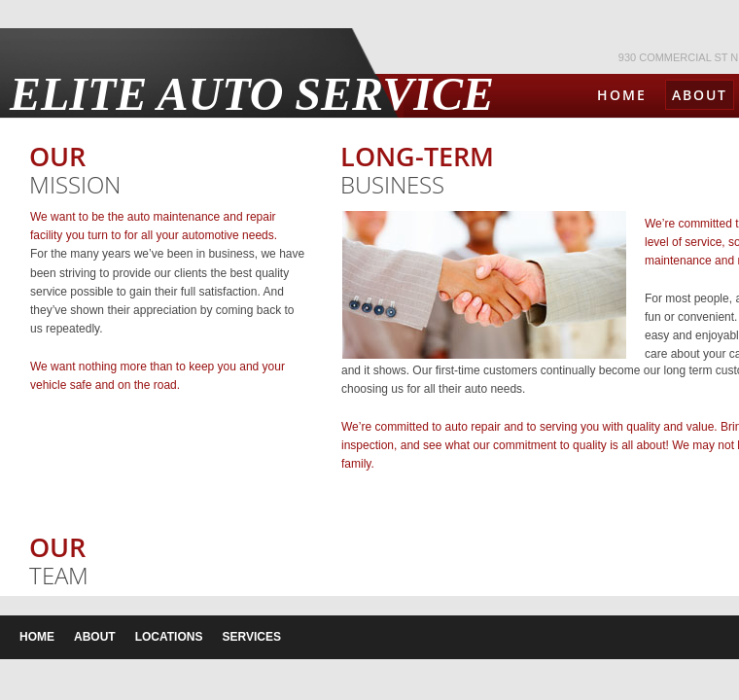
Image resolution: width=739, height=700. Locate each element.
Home (622, 95)
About (700, 95)
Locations (169, 637)
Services (251, 637)
